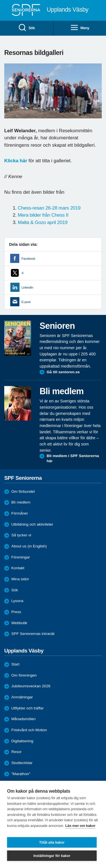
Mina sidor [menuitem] (20, 579)
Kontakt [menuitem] (18, 568)
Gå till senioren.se (63, 372)
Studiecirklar (22, 763)
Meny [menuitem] (80, 28)
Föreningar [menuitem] (21, 557)
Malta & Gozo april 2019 (43, 222)
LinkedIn (27, 287)
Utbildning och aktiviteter (32, 524)
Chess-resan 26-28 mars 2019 (49, 208)
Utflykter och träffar (28, 708)
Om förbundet (23, 491)
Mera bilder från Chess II (43, 215)
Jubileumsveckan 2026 (31, 686)
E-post (26, 302)
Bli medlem (21, 502)
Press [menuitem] (16, 612)
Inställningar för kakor (52, 856)
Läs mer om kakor (80, 826)
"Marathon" (21, 774)
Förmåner (20, 513)
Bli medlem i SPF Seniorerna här (73, 458)
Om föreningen (24, 675)
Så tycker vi (21, 535)
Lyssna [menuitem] (17, 601)
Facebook (28, 259)
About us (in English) (29, 546)
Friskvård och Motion (29, 730)
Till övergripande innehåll (0, 0)
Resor (16, 752)
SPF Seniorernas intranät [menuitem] (33, 634)
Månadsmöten (23, 719)
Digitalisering (22, 741)
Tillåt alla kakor (52, 843)
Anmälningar (22, 697)
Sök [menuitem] (26, 28)
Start (15, 664)
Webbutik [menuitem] (19, 623)
